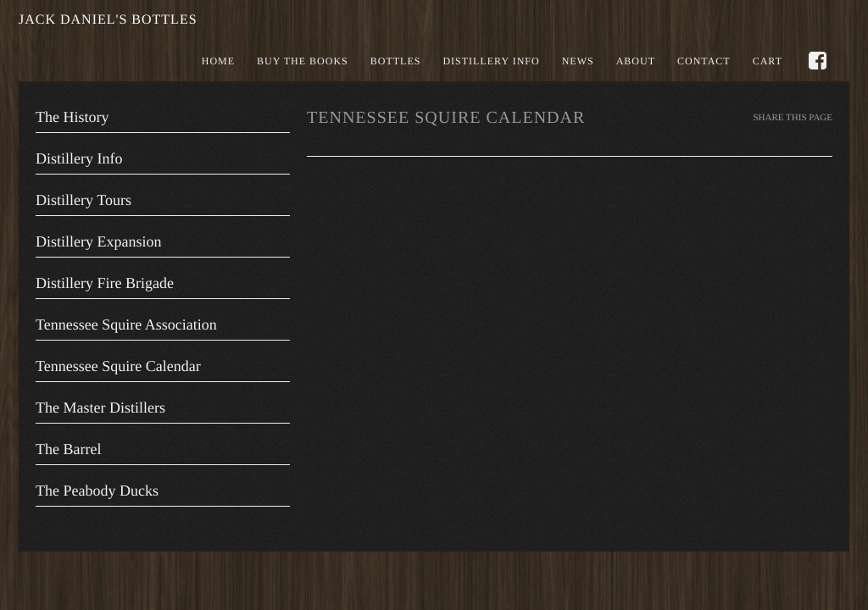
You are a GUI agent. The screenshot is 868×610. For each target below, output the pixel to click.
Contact (704, 61)
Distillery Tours (83, 200)
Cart (768, 61)
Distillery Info (491, 61)
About (636, 61)
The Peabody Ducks (97, 491)
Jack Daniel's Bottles (108, 20)
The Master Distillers (100, 408)
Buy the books (303, 61)
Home (218, 61)
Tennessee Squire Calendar (118, 366)
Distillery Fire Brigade (105, 283)
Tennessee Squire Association (126, 324)
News (578, 61)
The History (72, 117)
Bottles (396, 61)
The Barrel (68, 449)
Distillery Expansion (98, 241)
